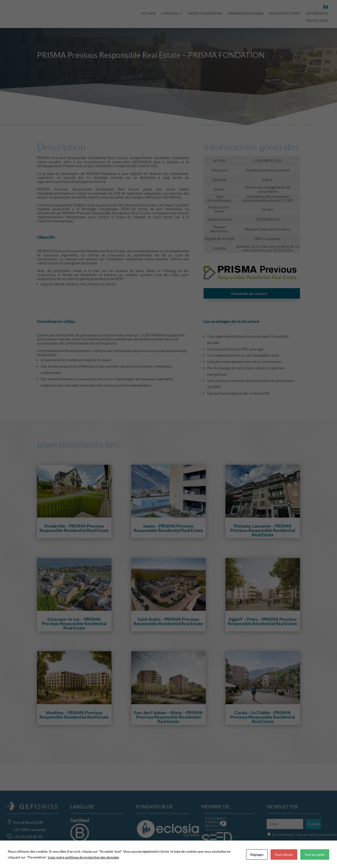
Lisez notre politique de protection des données (84, 857)
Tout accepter (315, 854)
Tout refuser (284, 854)
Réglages (257, 854)
